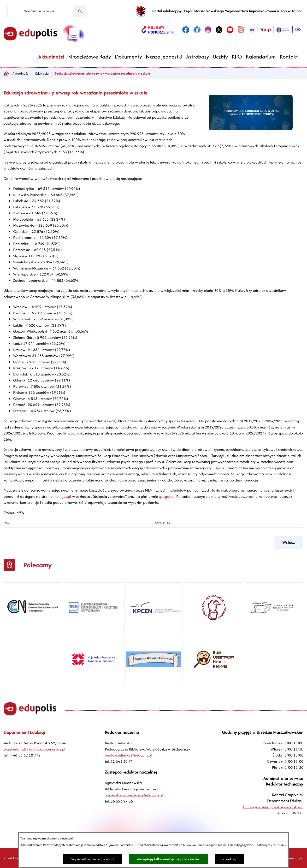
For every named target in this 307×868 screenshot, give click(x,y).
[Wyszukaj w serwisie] (41, 11)
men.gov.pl (62, 496)
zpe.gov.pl (167, 496)
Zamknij (229, 859)
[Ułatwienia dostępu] (298, 30)
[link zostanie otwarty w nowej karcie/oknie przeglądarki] (158, 30)
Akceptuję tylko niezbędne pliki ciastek (168, 859)
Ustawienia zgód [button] (291, 858)
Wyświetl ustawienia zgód (92, 859)
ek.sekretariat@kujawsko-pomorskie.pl (34, 749)
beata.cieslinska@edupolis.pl (128, 755)
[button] (251, 129)
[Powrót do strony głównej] (6, 74)
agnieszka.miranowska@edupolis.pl (134, 795)
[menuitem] (51, 57)
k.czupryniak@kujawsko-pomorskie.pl (273, 807)
